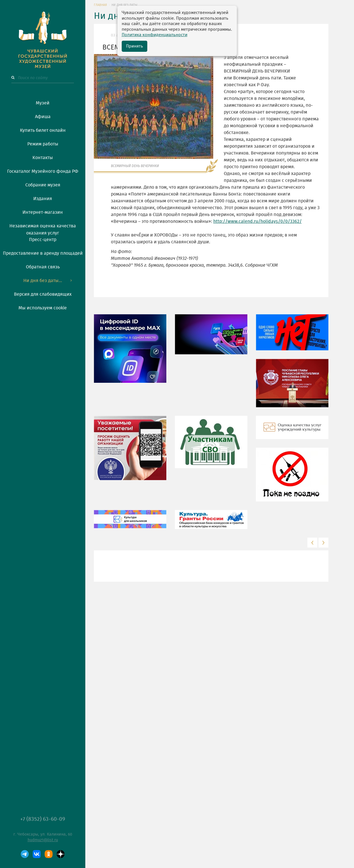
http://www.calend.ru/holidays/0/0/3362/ (257, 221)
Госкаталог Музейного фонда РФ (43, 171)
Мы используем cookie (43, 308)
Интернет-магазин (43, 212)
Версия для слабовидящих (43, 294)
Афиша (43, 117)
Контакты (43, 158)
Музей (43, 103)
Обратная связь (43, 267)
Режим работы (43, 144)
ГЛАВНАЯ (100, 5)
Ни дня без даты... (43, 281)
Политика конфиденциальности (155, 35)
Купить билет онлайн (43, 130)
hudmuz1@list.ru (43, 840)
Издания (43, 199)
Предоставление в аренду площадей (43, 253)
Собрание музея (43, 185)
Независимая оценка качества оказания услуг (43, 229)
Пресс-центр (43, 240)
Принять (134, 46)
